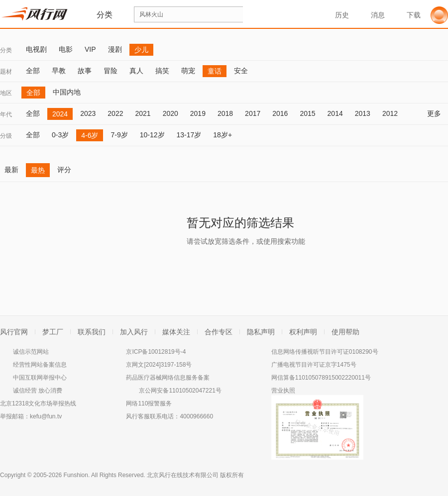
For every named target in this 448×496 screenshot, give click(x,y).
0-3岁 (60, 135)
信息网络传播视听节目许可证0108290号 (325, 352)
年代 (6, 114)
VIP (90, 49)
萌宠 (188, 71)
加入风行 (134, 332)
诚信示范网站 (31, 352)
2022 (115, 113)
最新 (11, 170)
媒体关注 (176, 332)
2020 (170, 113)
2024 (60, 114)
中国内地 (67, 92)
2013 (363, 113)
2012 (390, 113)
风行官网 (14, 332)
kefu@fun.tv (46, 416)
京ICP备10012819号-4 (156, 352)
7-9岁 (119, 135)
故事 (85, 71)
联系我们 (92, 332)
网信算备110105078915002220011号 (321, 378)
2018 (225, 113)
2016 (280, 113)
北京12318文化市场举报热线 (38, 403)
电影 (66, 49)
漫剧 (115, 49)
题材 (6, 72)
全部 (33, 71)
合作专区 (219, 332)
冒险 (111, 71)
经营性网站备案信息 (40, 365)
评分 (64, 170)
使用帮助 (345, 332)
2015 (307, 113)
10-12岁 (152, 135)
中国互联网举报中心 (40, 378)
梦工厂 (53, 332)
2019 (198, 113)
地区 (6, 93)
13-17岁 (189, 135)
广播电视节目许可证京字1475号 (314, 365)
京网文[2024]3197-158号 (159, 365)
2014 (335, 113)
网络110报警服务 (149, 403)
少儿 (141, 50)
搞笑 (162, 71)
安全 (241, 71)
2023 (88, 113)
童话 (215, 71)
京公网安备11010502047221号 (180, 391)
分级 (6, 136)
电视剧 (36, 49)
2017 (253, 113)
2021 (143, 113)
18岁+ (223, 135)
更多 (438, 113)
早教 (59, 71)
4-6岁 (90, 135)
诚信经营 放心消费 (38, 391)
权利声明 (303, 332)
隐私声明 (261, 332)
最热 (38, 170)
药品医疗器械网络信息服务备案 (168, 378)
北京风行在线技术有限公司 (183, 475)
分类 (6, 50)
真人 (136, 71)
